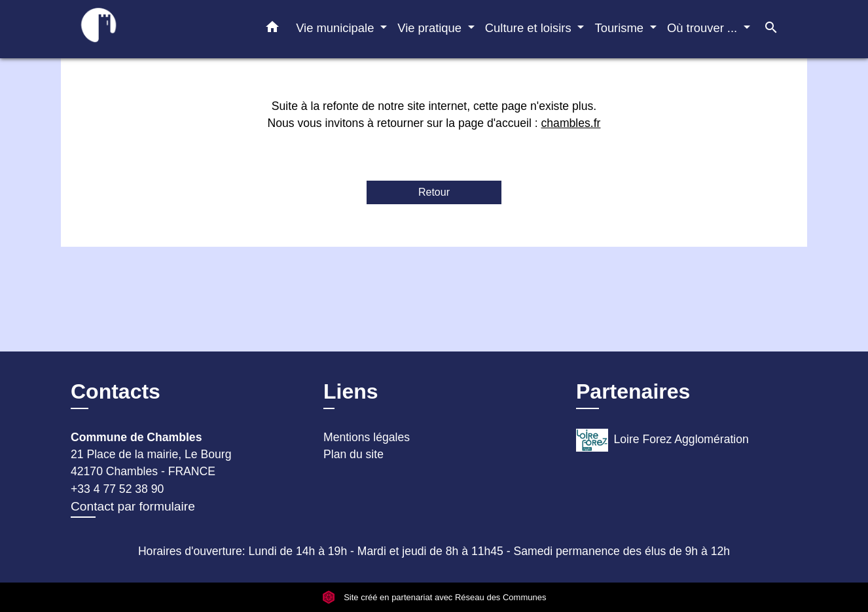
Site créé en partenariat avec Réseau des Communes (434, 597)
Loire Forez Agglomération (662, 440)
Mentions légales (367, 437)
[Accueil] (153, 29)
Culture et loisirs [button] (530, 28)
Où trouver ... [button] (704, 28)
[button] (272, 29)
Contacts (116, 391)
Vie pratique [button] (431, 28)
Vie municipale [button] (336, 28)
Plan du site (353, 454)
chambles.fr (571, 123)
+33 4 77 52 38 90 (117, 489)
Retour (434, 192)
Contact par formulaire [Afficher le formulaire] (133, 506)
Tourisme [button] (621, 28)
